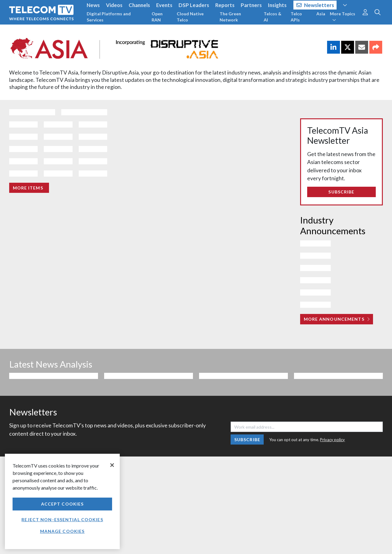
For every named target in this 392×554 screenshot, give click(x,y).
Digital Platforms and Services (109, 17)
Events (164, 5)
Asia (321, 14)
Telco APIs (296, 17)
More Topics (343, 17)
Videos (114, 5)
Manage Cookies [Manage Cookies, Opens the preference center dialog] (62, 531)
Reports (225, 5)
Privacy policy (332, 440)
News (93, 5)
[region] (62, 501)
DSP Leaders (194, 5)
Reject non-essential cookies (62, 520)
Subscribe (341, 192)
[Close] (112, 465)
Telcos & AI (273, 17)
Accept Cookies (62, 504)
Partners (251, 5)
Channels (139, 5)
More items (28, 188)
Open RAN (157, 17)
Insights (277, 5)
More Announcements (337, 319)
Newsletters (315, 5)
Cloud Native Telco (190, 17)
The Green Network (230, 17)
